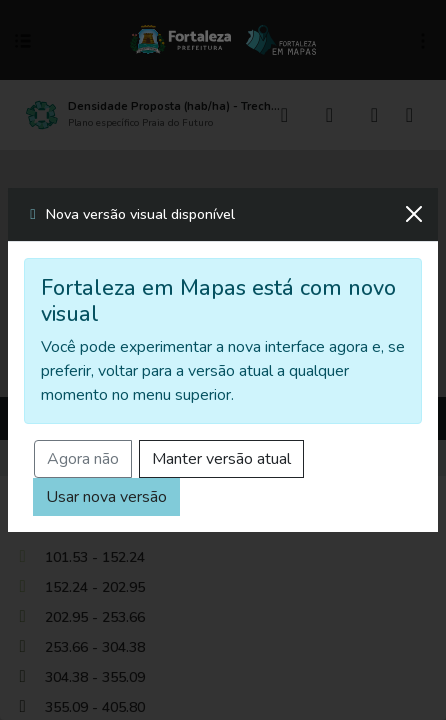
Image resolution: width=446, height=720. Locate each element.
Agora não (83, 459)
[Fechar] (414, 214)
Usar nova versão (106, 497)
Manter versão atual (221, 459)
